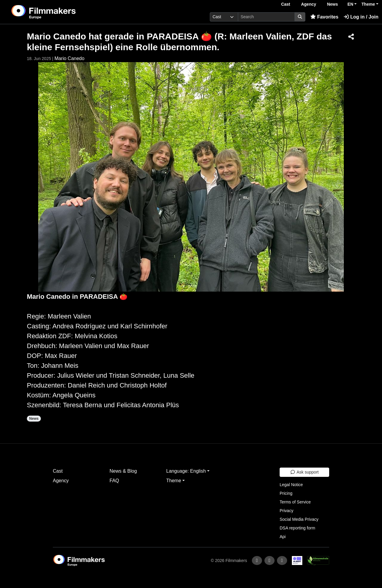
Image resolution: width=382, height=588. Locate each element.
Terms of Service (295, 502)
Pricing (286, 493)
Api (283, 537)
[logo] (58, 12)
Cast (286, 4)
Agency (309, 4)
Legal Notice (291, 485)
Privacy (286, 511)
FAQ (114, 481)
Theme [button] (368, 4)
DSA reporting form (297, 528)
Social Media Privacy (299, 519)
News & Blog (123, 471)
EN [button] (350, 4)
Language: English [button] (186, 471)
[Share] (351, 37)
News (333, 4)
